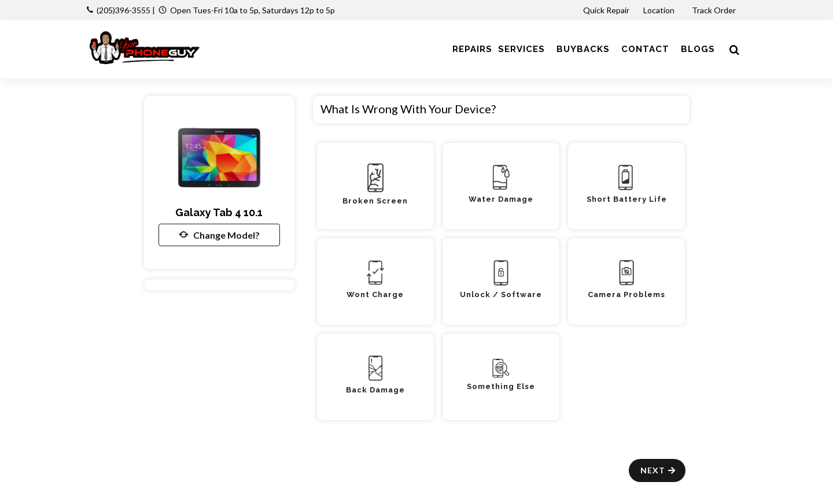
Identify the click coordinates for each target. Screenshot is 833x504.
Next (659, 470)
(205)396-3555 (124, 10)
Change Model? (219, 235)
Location (660, 10)
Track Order (715, 10)
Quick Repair (606, 10)
